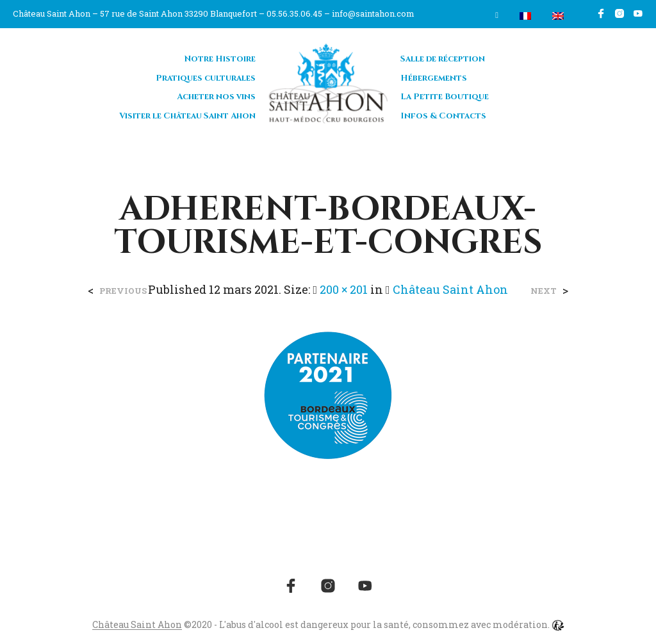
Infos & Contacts (443, 116)
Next (544, 291)
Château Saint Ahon (450, 289)
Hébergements (434, 78)
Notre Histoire (220, 59)
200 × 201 (344, 289)
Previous (123, 291)
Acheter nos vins (216, 97)
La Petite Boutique (445, 97)
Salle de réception (443, 59)
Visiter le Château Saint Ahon (187, 116)
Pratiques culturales (206, 78)
